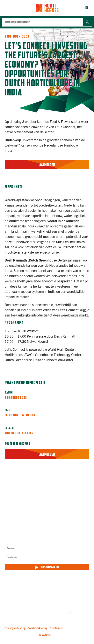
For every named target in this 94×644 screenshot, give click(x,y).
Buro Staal (45, 635)
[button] (17, 8)
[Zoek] (87, 22)
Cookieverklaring (37, 628)
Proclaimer (56, 628)
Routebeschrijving (18, 444)
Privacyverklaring (15, 628)
